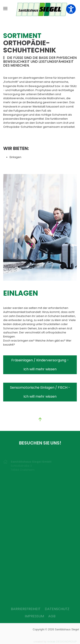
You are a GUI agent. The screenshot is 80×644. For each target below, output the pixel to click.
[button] (5, 9)
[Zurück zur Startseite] (40, 9)
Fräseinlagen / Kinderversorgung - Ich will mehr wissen (40, 365)
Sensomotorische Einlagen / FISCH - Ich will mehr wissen (40, 392)
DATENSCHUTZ (57, 609)
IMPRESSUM (34, 616)
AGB (52, 616)
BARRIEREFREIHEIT (26, 609)
